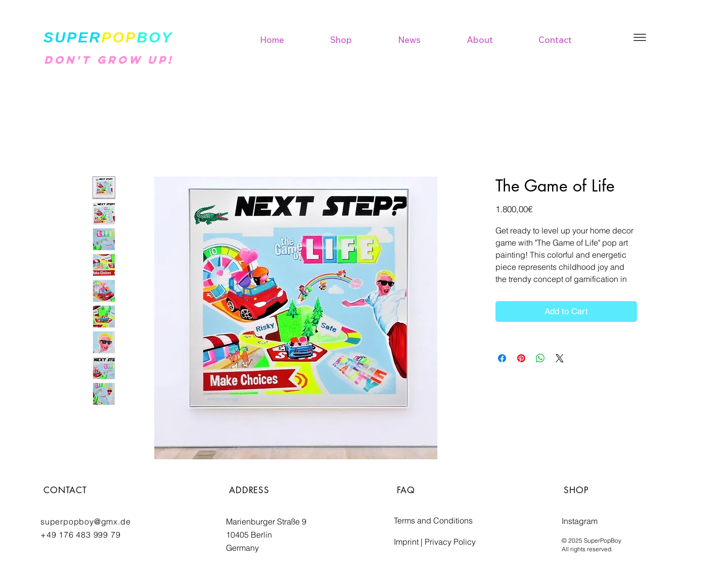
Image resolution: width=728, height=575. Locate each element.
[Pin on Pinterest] (521, 358)
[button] (640, 37)
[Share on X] (560, 358)
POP (119, 37)
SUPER (72, 37)
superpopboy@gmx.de (85, 521)
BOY (155, 37)
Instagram (580, 521)
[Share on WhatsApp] (540, 358)
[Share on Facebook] (502, 358)
